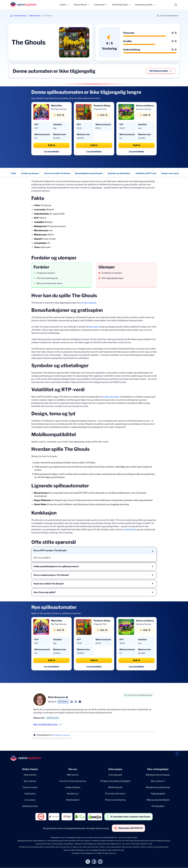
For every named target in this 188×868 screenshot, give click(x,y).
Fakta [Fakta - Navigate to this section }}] (13, 173)
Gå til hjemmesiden (161, 71)
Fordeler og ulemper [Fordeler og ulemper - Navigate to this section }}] (30, 173)
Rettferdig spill (115, 787)
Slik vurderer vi (158, 781)
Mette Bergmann (57, 697)
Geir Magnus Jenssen (61, 735)
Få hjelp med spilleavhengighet (115, 781)
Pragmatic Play (100, 109)
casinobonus (130, 529)
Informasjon (115, 769)
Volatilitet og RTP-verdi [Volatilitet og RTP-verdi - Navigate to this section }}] (146, 173)
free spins (94, 327)
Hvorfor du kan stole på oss (73, 781)
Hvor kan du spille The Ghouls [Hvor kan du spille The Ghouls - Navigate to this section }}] (57, 173)
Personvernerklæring (115, 800)
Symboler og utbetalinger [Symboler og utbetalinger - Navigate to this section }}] (119, 173)
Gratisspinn (30, 794)
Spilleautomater (35, 16)
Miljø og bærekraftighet (158, 800)
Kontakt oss (73, 794)
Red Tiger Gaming (59, 109)
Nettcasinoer (30, 775)
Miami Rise (57, 106)
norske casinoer (89, 303)
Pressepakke (158, 806)
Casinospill (99, 5)
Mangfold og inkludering (158, 787)
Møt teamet (73, 775)
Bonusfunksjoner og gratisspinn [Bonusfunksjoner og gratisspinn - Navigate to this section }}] (89, 173)
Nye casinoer (30, 781)
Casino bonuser (30, 787)
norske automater (111, 397)
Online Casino (30, 769)
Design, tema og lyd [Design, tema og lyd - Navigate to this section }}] (170, 173)
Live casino (30, 800)
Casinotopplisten (20, 16)
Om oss (73, 769)
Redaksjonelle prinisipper (158, 775)
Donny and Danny (145, 106)
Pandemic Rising (102, 106)
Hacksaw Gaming (144, 109)
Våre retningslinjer (158, 769)
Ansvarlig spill (115, 775)
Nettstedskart (73, 800)
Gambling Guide (120, 5)
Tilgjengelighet (158, 794)
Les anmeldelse (52, 152)
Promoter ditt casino (115, 794)
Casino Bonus (80, 5)
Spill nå (52, 145)
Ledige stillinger (73, 787)
